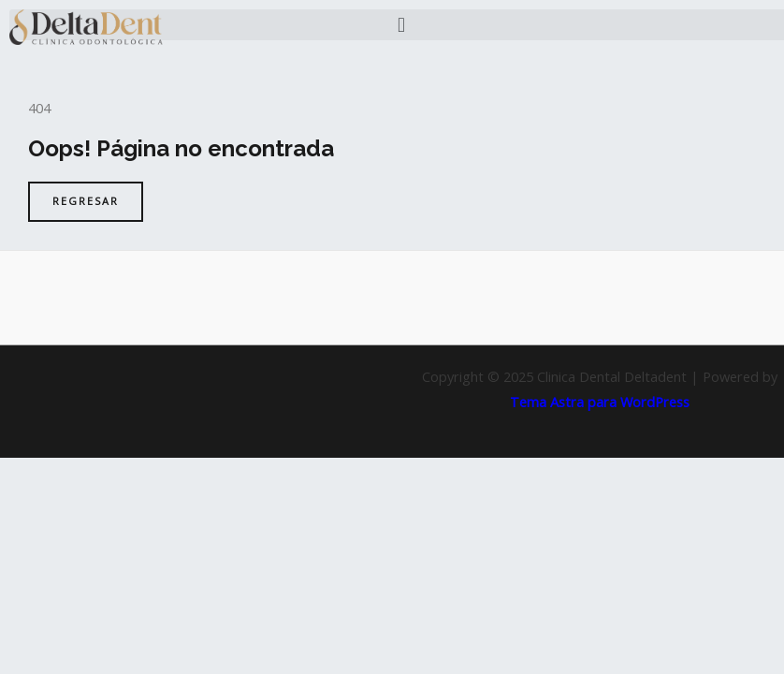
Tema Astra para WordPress (600, 402)
